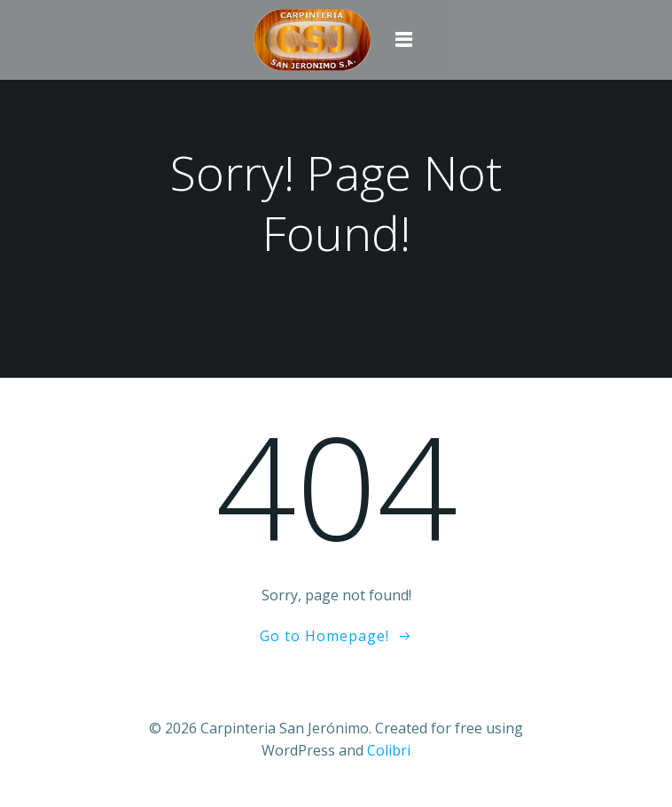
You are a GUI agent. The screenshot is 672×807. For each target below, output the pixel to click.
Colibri (389, 750)
